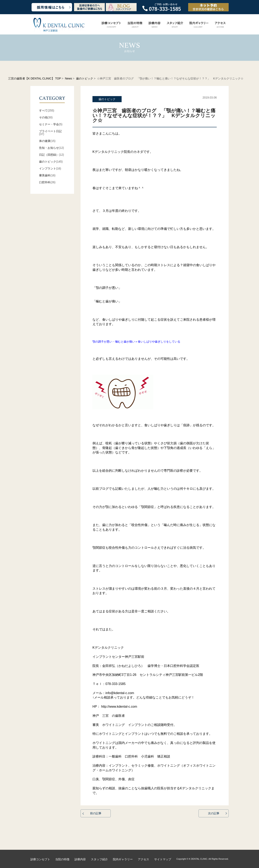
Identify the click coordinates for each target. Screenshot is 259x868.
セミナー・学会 (49, 124)
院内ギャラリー (123, 859)
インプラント (48, 168)
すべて (43, 110)
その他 (43, 117)
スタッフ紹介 (99, 859)
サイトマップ (163, 859)
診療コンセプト (40, 859)
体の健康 (45, 141)
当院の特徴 (62, 859)
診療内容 (80, 859)
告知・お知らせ (49, 148)
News (68, 78)
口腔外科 (45, 182)
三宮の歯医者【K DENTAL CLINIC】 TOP (34, 78)
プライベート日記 (50, 131)
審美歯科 (45, 175)
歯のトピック (85, 78)
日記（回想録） (49, 155)
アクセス (143, 859)
